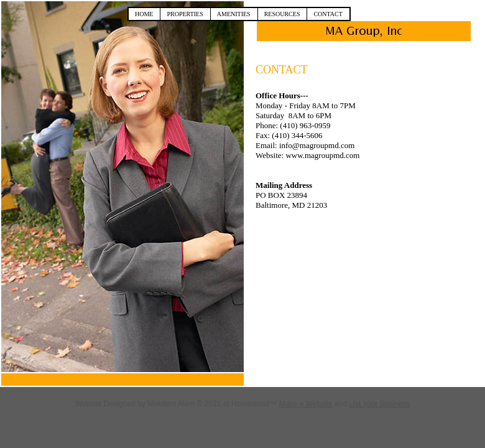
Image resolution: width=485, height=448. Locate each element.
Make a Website (306, 404)
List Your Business (379, 404)
